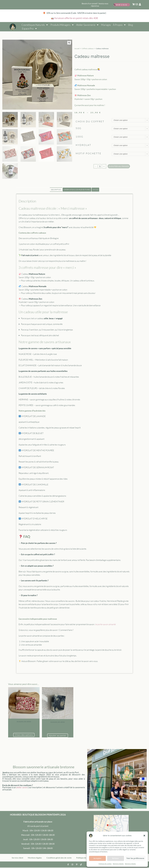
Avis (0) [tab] (95, 190)
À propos (119, 25)
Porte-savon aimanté (58, 725)
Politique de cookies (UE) (87, 858)
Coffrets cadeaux (88, 49)
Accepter (97, 858)
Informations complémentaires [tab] (77, 190)
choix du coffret (90, 121)
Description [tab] (56, 190)
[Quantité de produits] (100, 166)
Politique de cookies (105, 864)
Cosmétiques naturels (35, 25)
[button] (144, 836)
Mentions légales (118, 864)
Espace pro (30, 29)
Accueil (77, 49)
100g (79, 137)
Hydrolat (83, 145)
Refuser (116, 858)
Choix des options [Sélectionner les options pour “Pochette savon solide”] (24, 735)
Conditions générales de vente (59, 858)
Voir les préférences (135, 858)
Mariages (106, 25)
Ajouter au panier (119, 166)
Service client (17, 858)
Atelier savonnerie (88, 25)
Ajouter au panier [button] (58, 736)
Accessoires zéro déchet (24, 722)
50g (79, 128)
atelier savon (22, 788)
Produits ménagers (62, 25)
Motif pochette (88, 153)
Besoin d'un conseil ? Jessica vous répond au (95, 5)
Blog (130, 25)
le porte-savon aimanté (106, 624)
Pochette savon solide (24, 725)
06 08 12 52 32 (120, 5)
